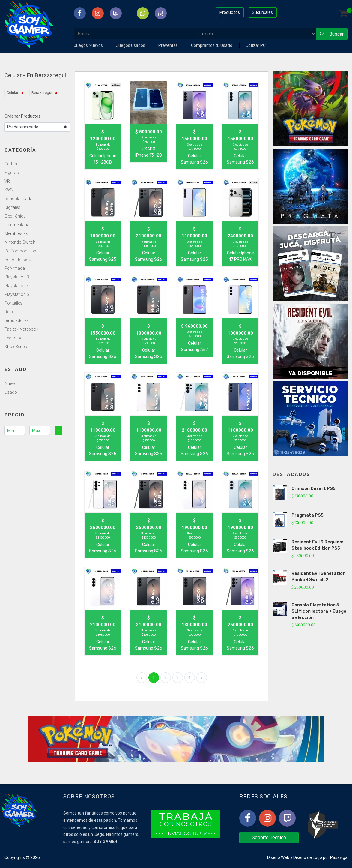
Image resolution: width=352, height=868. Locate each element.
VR (7, 181)
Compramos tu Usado (212, 45)
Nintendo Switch (20, 242)
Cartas (11, 164)
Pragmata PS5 (307, 515)
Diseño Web (278, 857)
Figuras (12, 173)
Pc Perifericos (18, 260)
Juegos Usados (131, 45)
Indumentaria (17, 225)
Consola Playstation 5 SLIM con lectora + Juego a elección (319, 611)
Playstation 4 (17, 286)
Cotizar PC (256, 45)
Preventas (169, 45)
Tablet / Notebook (21, 329)
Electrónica (15, 216)
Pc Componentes (21, 251)
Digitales (12, 207)
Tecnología (15, 338)
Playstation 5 (17, 294)
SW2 (9, 190)
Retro (10, 312)
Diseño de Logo (308, 857)
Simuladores (17, 320)
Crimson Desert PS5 (313, 489)
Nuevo (11, 383)
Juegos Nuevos (89, 45)
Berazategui (42, 93)
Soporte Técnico (269, 838)
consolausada (18, 199)
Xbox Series (16, 347)
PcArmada (15, 268)
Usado (11, 392)
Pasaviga (339, 857)
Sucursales (262, 12)
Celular (12, 93)
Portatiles (13, 303)
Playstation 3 (17, 277)
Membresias (16, 233)
